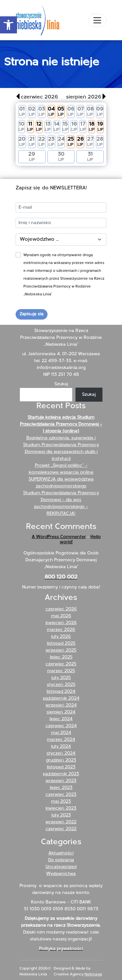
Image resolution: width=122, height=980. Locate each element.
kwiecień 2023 (61, 808)
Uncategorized (61, 867)
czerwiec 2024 (61, 726)
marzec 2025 (61, 671)
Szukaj (61, 384)
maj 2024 (61, 733)
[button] (8, 25)
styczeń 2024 (61, 753)
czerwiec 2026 (61, 609)
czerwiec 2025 (61, 664)
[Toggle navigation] (97, 20)
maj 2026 (61, 616)
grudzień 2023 (61, 760)
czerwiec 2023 (61, 795)
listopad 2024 (61, 692)
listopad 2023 (61, 767)
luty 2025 (61, 678)
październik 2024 (61, 699)
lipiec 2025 (61, 657)
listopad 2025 (61, 644)
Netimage (93, 974)
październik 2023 (61, 774)
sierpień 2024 (61, 712)
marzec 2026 (61, 630)
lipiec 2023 (61, 788)
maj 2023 (61, 802)
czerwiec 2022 (61, 829)
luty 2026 (61, 637)
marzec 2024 (61, 740)
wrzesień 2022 (61, 822)
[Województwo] (61, 239)
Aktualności (61, 853)
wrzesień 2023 (61, 781)
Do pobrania (61, 860)
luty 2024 (61, 747)
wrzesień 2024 (61, 705)
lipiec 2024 (61, 719)
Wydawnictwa (61, 874)
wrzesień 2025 (61, 650)
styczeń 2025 (61, 685)
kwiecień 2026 (61, 623)
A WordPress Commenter (59, 537)
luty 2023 (61, 815)
